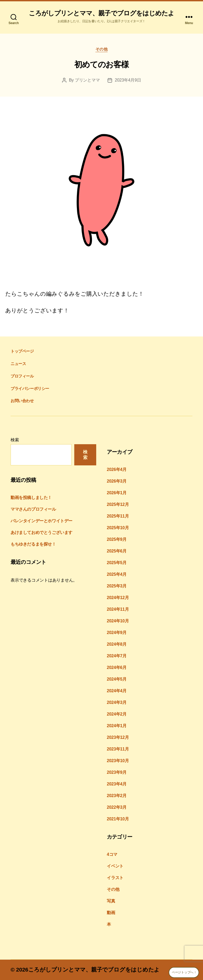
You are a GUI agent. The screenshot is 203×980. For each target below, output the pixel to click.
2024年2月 (117, 714)
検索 (15, 440)
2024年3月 (117, 702)
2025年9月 (117, 539)
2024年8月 (117, 644)
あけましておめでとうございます (41, 532)
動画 (111, 913)
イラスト (115, 878)
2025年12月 (118, 504)
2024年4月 (117, 691)
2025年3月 (117, 586)
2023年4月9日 (128, 80)
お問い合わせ (22, 401)
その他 (102, 49)
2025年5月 (117, 563)
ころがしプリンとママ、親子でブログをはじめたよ (101, 13)
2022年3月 (117, 807)
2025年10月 (118, 528)
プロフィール (22, 376)
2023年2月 (117, 796)
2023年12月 (118, 737)
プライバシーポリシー (30, 388)
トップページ (22, 351)
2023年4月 (117, 784)
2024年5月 (117, 679)
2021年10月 (118, 819)
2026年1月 (117, 493)
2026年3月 (117, 481)
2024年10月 (118, 621)
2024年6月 (117, 667)
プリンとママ (87, 80)
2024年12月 (118, 598)
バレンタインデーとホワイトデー (41, 521)
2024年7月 (117, 656)
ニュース (18, 364)
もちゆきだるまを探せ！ (33, 544)
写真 (111, 901)
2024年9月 (117, 633)
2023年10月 (118, 761)
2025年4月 (117, 574)
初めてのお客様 (101, 64)
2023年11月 (118, 749)
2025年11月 (118, 516)
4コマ (112, 854)
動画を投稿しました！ (31, 498)
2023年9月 (117, 772)
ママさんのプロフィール (33, 509)
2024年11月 (118, 609)
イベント (115, 866)
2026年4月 (117, 469)
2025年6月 (117, 551)
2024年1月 (117, 726)
